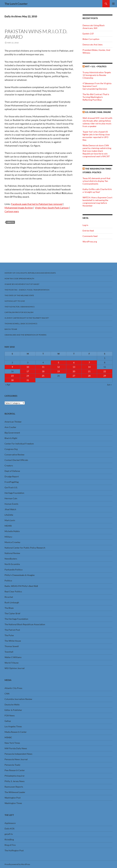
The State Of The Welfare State (19, 295)
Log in (85, 225)
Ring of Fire (10, 845)
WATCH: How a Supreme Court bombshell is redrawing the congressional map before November (97, 202)
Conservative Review (14, 455)
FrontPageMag (12, 482)
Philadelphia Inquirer (15, 776)
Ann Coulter (10, 427)
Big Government (12, 433)
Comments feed (90, 236)
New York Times (12, 743)
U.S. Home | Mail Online (98, 112)
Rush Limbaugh (12, 602)
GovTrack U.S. (11, 487)
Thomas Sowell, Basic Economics (21, 324)
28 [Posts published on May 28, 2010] (89, 376)
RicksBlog (9, 839)
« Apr (8, 385)
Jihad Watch (10, 509)
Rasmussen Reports (14, 787)
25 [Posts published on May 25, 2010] (43, 376)
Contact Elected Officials (16, 460)
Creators (9, 465)
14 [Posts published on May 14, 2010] (89, 367)
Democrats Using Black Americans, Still (94, 27)
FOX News (10, 715)
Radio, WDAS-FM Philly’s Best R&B (21, 586)
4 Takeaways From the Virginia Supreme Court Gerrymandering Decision (97, 86)
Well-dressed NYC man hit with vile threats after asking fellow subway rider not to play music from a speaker (97, 122)
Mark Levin (10, 520)
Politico (8, 581)
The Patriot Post (12, 630)
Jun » (109, 385)
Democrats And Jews (93, 45)
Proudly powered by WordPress (17, 864)
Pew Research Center (15, 770)
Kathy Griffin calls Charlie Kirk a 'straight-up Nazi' (97, 191)
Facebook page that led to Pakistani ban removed (37, 204)
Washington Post (13, 798)
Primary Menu (113, 4)
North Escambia (12, 564)
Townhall (9, 652)
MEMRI (8, 526)
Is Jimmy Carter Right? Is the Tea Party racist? (27, 318)
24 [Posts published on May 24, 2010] (28, 376)
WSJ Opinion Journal (15, 668)
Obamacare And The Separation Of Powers (25, 335)
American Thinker (13, 422)
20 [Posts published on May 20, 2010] (74, 371)
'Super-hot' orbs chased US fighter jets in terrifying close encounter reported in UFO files (96, 136)
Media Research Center (16, 732)
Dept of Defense (12, 471)
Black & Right (11, 438)
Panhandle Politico (14, 570)
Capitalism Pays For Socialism (19, 312)
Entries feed (88, 231)
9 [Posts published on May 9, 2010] (12, 367)
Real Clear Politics (13, 591)
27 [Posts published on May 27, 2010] (74, 376)
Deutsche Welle (12, 705)
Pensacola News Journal (16, 759)
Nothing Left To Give (15, 301)
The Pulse (9, 635)
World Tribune (12, 663)
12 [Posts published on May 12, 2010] (58, 367)
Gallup (8, 721)
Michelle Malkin (12, 531)
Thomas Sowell (12, 646)
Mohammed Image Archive (19, 208)
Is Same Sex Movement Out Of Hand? (22, 284)
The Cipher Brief (12, 613)
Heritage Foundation (14, 493)
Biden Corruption (91, 39)
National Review (12, 553)
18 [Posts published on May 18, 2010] (43, 371)
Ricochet (9, 597)
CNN (7, 694)
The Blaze (9, 608)
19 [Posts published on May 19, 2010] (58, 371)
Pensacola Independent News (18, 754)
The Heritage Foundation (16, 619)
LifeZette (9, 515)
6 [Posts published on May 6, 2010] (74, 362)
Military (8, 537)
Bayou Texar (11, 329)
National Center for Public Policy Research (25, 548)
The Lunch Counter (16, 4)
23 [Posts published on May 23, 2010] (12, 376)
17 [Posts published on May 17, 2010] (28, 371)
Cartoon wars (12, 211)
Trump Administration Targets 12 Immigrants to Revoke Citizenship (97, 75)
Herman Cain (11, 498)
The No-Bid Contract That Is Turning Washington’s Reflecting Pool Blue (96, 97)
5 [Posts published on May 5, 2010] (58, 362)
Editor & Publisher (13, 710)
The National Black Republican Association (25, 624)
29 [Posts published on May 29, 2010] (105, 376)
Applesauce (10, 823)
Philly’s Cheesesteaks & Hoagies (20, 575)
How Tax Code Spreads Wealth (19, 279)
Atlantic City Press (13, 688)
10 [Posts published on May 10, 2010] (28, 367)
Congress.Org (11, 449)
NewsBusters (11, 559)
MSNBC (8, 737)
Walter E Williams (13, 657)
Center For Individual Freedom (19, 444)
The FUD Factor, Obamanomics (19, 307)
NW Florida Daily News (16, 748)
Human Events (11, 504)
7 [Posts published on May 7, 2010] (89, 362)
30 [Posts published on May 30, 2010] (12, 380)
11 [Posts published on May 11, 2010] (43, 367)
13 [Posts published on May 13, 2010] (74, 367)
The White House (13, 641)
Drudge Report (12, 476)
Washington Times (13, 803)
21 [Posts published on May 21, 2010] (89, 371)
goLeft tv (9, 834)
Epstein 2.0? (88, 34)
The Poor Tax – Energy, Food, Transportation (27, 290)
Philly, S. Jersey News (15, 781)
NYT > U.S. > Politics (96, 66)
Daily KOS (9, 829)
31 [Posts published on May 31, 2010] (28, 380)
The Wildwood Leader (15, 792)
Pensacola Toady (12, 765)
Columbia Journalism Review (18, 699)
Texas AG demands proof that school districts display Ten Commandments (96, 181)
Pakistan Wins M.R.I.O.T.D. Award (36, 34)
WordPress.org (90, 242)
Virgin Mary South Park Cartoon (52, 208)
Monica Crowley (12, 542)
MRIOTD (11, 222)
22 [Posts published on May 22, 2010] (105, 371)
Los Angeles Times (13, 726)
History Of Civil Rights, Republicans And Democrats (30, 273)
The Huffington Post (14, 850)
